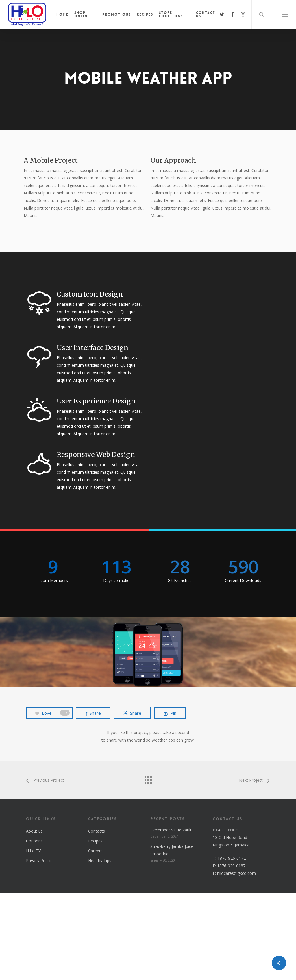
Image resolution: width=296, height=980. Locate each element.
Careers (95, 938)
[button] (285, 14)
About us (34, 918)
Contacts (97, 918)
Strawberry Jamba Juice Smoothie (172, 937)
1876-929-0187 (231, 953)
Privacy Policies (40, 947)
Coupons (34, 928)
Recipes (95, 928)
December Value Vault (171, 917)
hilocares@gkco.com (236, 960)
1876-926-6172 (232, 945)
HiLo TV (33, 938)
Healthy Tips (100, 947)
